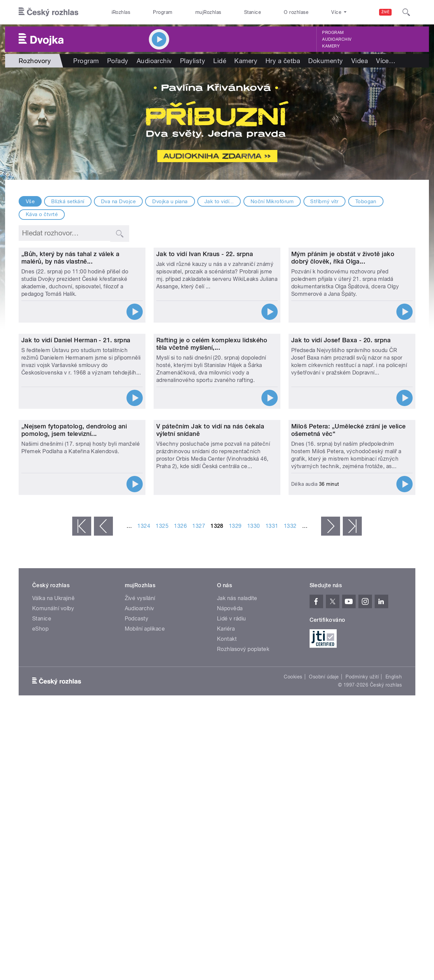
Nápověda (230, 821)
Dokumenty (325, 61)
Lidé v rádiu (232, 832)
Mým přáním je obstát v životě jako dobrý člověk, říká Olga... (343, 329)
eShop (40, 842)
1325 (162, 739)
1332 (290, 739)
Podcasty (137, 832)
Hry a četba (283, 61)
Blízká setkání (68, 201)
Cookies (293, 890)
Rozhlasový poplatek (243, 862)
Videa (360, 61)
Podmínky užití (362, 890)
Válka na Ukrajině (53, 811)
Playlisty (193, 61)
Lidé (220, 61)
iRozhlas (121, 12)
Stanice (253, 12)
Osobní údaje (324, 890)
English (394, 890)
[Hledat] (406, 12)
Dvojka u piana (170, 201)
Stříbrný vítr (324, 201)
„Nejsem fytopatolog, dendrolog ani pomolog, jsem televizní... (74, 643)
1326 (180, 739)
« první (82, 739)
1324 (144, 739)
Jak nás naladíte (237, 811)
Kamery (331, 46)
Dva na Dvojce (118, 201)
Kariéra (226, 842)
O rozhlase (296, 12)
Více (386, 61)
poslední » (352, 739)
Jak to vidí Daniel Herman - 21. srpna (76, 482)
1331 (272, 739)
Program (163, 12)
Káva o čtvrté (42, 214)
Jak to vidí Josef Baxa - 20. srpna (341, 482)
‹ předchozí (103, 739)
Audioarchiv (337, 39)
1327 (199, 739)
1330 (254, 739)
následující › (331, 739)
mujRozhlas (208, 12)
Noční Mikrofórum (272, 201)
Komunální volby (53, 821)
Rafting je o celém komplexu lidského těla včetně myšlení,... (212, 486)
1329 (235, 739)
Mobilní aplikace (145, 842)
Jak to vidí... (219, 201)
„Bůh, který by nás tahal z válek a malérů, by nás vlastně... (70, 329)
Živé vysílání (140, 811)
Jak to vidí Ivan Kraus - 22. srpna (205, 325)
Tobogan (366, 201)
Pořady (118, 61)
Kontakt (227, 852)
